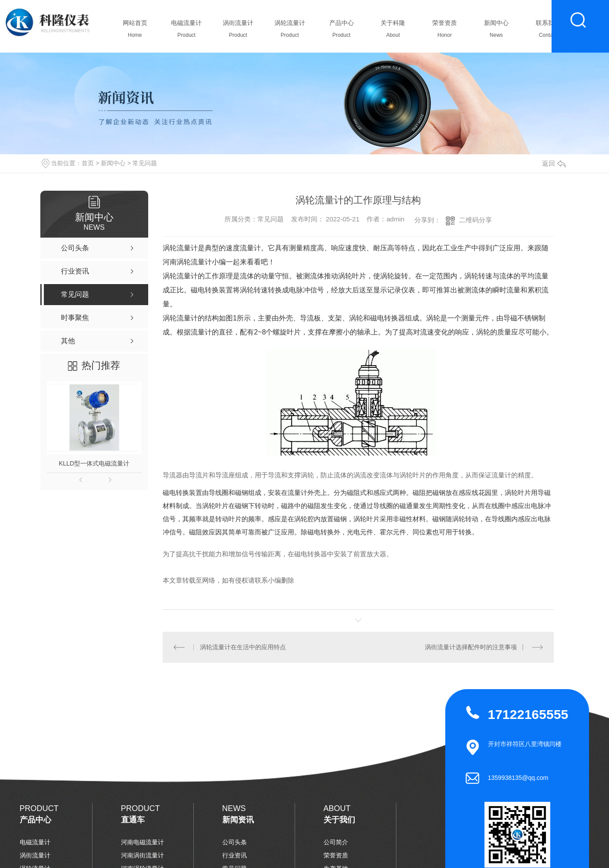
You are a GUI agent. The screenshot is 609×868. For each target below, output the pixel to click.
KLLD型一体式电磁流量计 (94, 463)
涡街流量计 (238, 31)
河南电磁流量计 (142, 842)
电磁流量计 (187, 31)
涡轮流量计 (290, 31)
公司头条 (235, 842)
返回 (554, 163)
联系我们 (548, 31)
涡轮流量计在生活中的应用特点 (243, 647)
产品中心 (341, 31)
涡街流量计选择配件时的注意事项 (471, 647)
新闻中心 (496, 31)
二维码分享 (475, 220)
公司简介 (336, 842)
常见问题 (145, 163)
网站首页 (135, 31)
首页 (88, 163)
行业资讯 (235, 855)
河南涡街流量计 (142, 855)
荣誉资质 (445, 31)
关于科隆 (393, 31)
